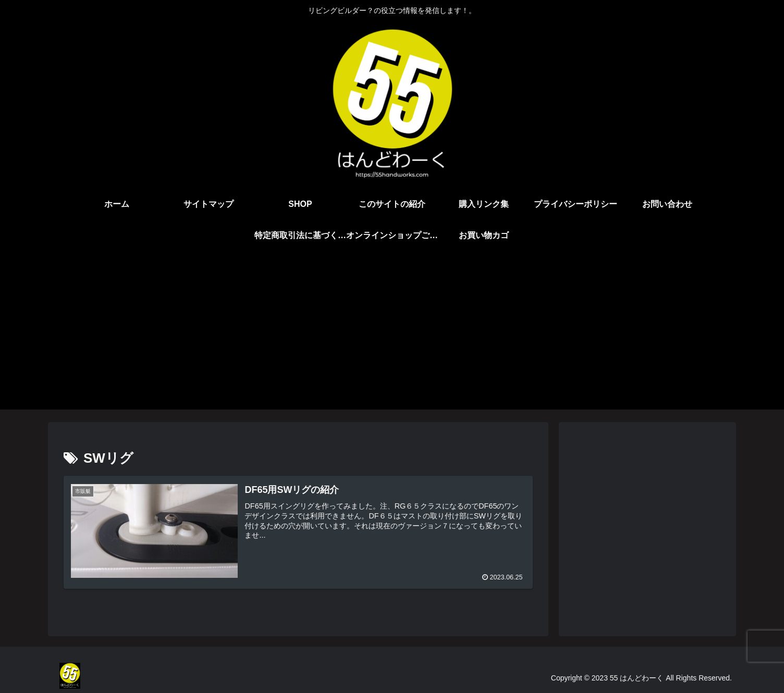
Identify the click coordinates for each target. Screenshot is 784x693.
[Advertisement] (392, 337)
